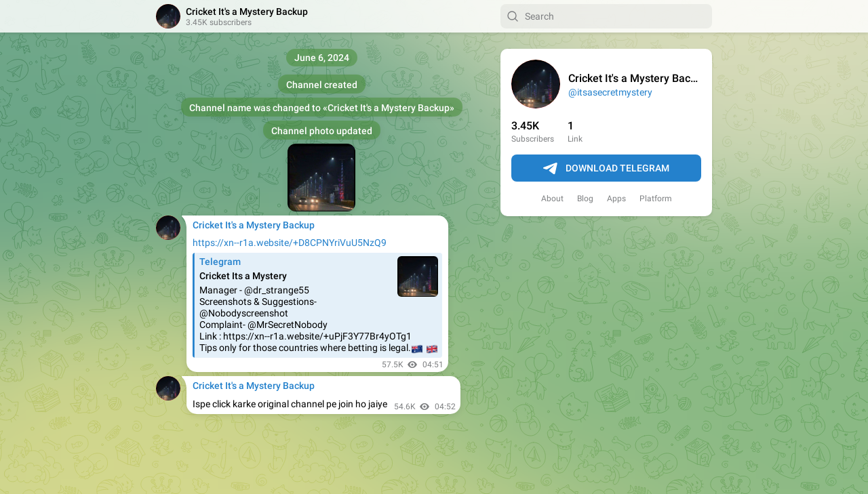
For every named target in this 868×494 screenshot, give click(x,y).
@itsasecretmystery (610, 92)
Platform (656, 199)
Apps (616, 199)
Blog (585, 199)
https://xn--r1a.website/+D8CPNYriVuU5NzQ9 (290, 243)
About (552, 199)
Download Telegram (606, 169)
